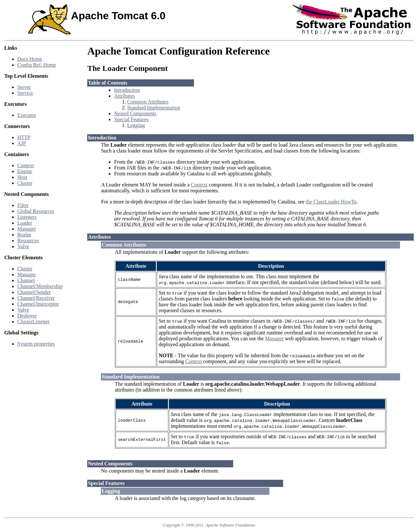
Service (25, 93)
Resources (28, 241)
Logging (136, 125)
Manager (27, 229)
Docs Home (30, 59)
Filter (23, 205)
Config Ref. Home (37, 65)
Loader (25, 223)
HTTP (24, 137)
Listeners (27, 217)
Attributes (124, 96)
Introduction (127, 90)
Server (24, 87)
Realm (24, 235)
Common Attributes (148, 102)
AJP (22, 143)
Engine (25, 171)
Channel (26, 280)
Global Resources (36, 211)
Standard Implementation (153, 108)
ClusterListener (33, 322)
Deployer (27, 316)
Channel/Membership (40, 286)
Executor (27, 115)
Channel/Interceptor (38, 304)
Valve (23, 246)
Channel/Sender (34, 292)
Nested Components (135, 113)
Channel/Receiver (36, 298)
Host (22, 177)
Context (26, 165)
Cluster (25, 183)
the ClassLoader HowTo (331, 202)
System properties (36, 344)
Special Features (131, 119)
